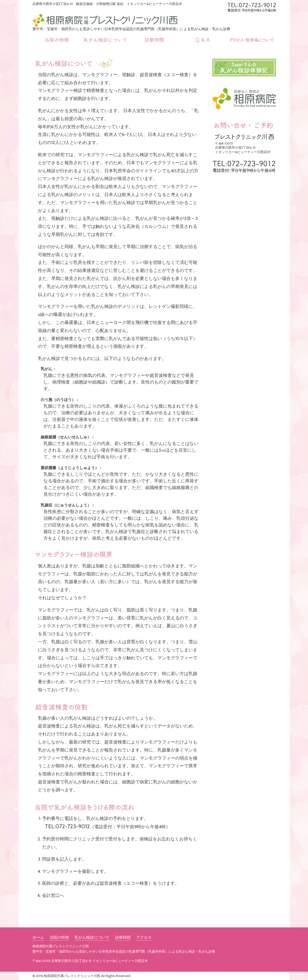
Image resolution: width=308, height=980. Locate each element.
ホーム (38, 938)
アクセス (144, 938)
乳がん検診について (92, 938)
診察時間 (123, 938)
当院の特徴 (59, 938)
